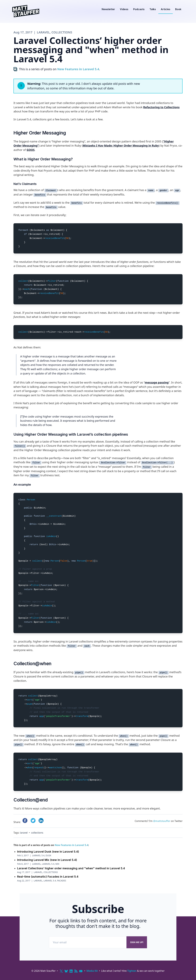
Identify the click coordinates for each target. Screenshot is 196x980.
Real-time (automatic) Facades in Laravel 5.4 (48, 877)
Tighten (132, 971)
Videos (124, 9)
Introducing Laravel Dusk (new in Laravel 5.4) (48, 852)
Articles (166, 9)
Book (178, 9)
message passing (157, 382)
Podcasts (139, 9)
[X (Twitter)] (61, 971)
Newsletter (108, 9)
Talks (153, 9)
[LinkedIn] (71, 971)
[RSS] (76, 971)
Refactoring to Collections (161, 107)
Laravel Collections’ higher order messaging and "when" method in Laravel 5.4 (71, 868)
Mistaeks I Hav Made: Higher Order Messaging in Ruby (121, 145)
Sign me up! (137, 942)
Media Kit (92, 971)
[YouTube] (81, 971)
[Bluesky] (66, 971)
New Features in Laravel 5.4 (78, 69)
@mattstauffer (162, 821)
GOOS (31, 150)
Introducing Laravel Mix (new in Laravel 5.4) (47, 860)
